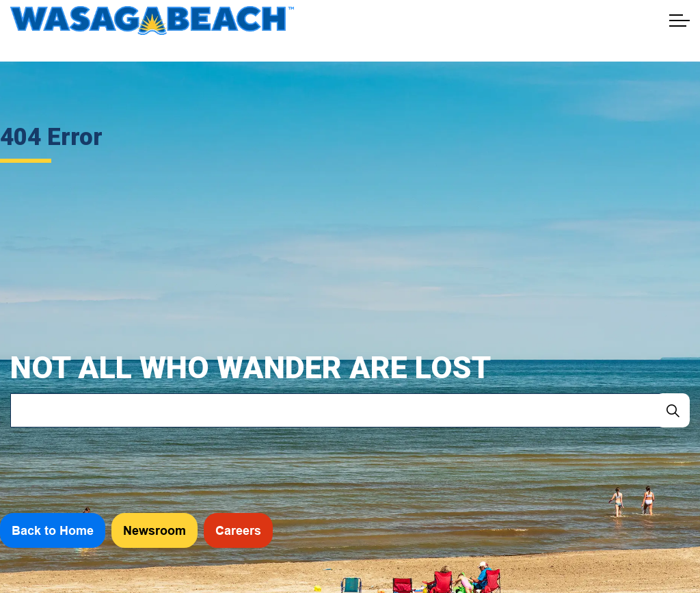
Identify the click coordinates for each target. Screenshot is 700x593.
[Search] (673, 410)
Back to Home (53, 530)
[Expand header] (679, 21)
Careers (238, 530)
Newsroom (154, 530)
